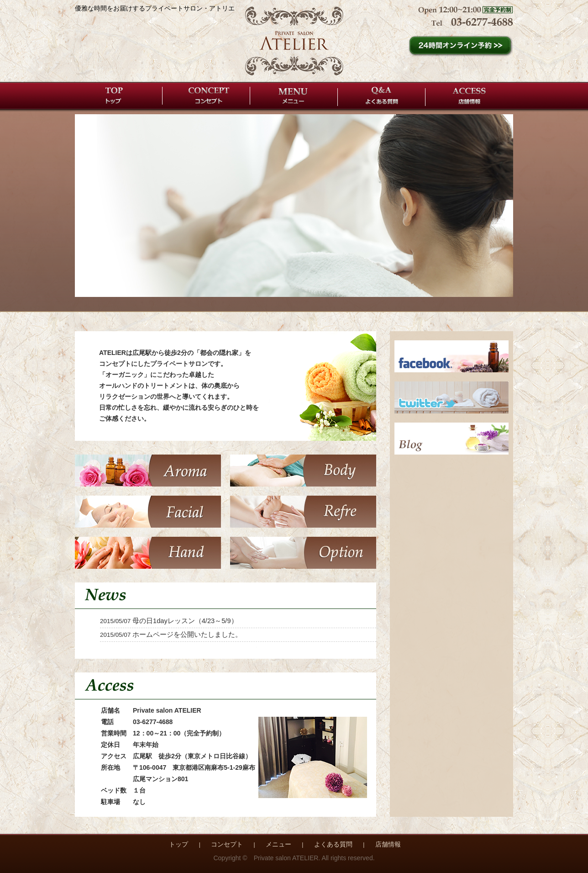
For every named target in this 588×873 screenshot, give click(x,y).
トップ (119, 96)
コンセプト (206, 96)
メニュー (294, 96)
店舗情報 (469, 96)
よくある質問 (382, 96)
